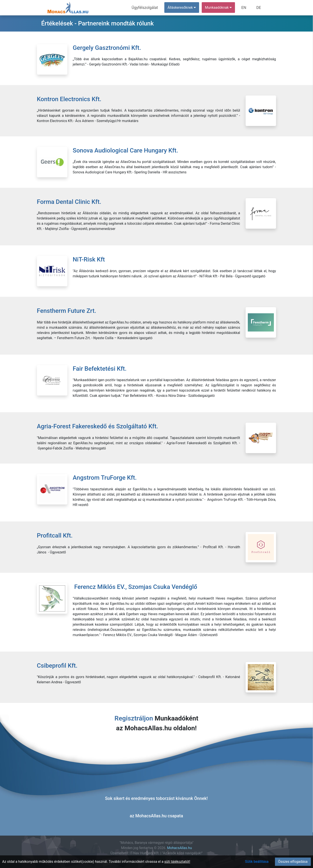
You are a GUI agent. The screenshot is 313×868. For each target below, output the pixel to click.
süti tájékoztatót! (177, 862)
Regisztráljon (134, 718)
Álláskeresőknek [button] (185, 8)
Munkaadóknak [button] (221, 8)
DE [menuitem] (259, 8)
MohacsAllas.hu (180, 848)
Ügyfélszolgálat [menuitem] (149, 8)
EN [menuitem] (246, 8)
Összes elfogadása (293, 862)
